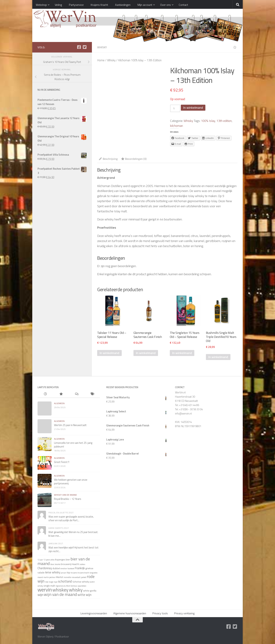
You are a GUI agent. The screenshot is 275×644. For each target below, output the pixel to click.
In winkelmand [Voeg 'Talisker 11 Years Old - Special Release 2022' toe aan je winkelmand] (109, 353)
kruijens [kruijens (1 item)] (74, 573)
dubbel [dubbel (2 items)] (56, 568)
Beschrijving (108, 159)
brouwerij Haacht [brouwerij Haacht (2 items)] (70, 564)
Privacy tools (160, 613)
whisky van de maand (65, 495)
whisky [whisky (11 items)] (76, 590)
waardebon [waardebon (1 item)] (82, 586)
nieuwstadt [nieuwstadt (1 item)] (76, 577)
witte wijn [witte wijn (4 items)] (84, 595)
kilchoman (177, 126)
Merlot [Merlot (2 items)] (60, 577)
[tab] (108, 160)
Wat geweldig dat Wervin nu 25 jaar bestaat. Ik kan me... (73, 534)
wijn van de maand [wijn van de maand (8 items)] (60, 594)
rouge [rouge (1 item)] (51, 582)
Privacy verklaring (184, 613)
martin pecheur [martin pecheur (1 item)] (50, 577)
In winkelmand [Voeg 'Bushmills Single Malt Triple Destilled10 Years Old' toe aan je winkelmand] (218, 357)
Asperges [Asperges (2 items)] (60, 560)
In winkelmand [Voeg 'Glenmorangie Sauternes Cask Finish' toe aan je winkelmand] (146, 353)
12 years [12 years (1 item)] (47, 560)
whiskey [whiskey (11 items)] (60, 590)
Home (101, 60)
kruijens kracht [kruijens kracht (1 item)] (83, 573)
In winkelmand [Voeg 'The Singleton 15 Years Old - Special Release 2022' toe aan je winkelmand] (182, 353)
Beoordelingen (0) (134, 159)
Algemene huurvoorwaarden (130, 613)
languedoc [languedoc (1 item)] (94, 573)
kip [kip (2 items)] (69, 573)
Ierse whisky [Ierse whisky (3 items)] (53, 572)
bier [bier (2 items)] (68, 560)
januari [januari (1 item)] (64, 573)
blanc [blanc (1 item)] (52, 564)
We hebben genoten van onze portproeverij (71, 482)
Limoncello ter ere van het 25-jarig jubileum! (73, 445)
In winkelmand (193, 108)
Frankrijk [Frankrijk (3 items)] (80, 568)
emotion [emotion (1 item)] (64, 568)
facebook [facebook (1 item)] (71, 568)
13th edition (224, 121)
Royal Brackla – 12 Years (68, 499)
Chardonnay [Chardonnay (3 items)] (45, 568)
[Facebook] (79, 47)
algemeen (59, 403)
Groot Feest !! (62, 462)
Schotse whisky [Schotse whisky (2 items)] (81, 582)
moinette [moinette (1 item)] (67, 577)
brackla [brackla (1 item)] (58, 564)
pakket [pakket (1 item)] (84, 577)
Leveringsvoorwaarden (94, 613)
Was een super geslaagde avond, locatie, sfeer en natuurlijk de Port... (71, 518)
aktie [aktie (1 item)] (52, 560)
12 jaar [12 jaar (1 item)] (40, 560)
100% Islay (208, 121)
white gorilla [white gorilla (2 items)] (90, 591)
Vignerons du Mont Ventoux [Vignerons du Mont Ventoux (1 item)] (66, 586)
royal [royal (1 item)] (56, 582)
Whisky (102, 47)
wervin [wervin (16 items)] (45, 590)
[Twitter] (85, 47)
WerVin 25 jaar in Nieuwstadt (70, 425)
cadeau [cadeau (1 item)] (83, 564)
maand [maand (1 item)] (40, 577)
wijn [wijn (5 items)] (40, 595)
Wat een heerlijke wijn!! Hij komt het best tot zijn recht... (73, 549)
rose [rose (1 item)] (47, 582)
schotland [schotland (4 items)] (65, 581)
